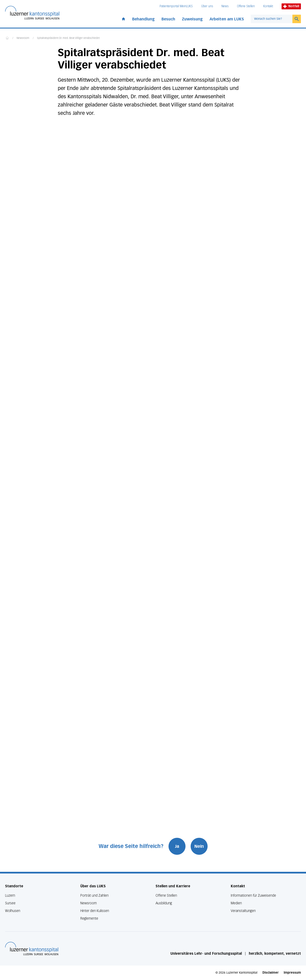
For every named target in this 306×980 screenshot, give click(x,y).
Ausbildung (164, 903)
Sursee (10, 903)
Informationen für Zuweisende (253, 895)
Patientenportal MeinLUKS (176, 6)
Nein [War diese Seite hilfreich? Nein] (199, 846)
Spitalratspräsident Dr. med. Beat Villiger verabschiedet (68, 38)
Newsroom (23, 38)
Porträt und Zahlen (94, 895)
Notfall (291, 6)
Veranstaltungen (243, 911)
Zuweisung (192, 19)
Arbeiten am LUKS (227, 19)
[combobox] (272, 19)
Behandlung (143, 19)
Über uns (207, 6)
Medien (236, 903)
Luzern (10, 895)
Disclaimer (271, 973)
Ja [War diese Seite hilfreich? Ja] (177, 846)
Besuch (168, 19)
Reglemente (89, 918)
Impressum (292, 973)
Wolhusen (13, 911)
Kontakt (268, 6)
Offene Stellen (246, 6)
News (225, 6)
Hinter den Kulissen (95, 911)
